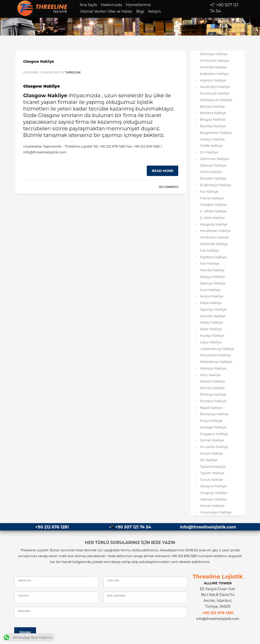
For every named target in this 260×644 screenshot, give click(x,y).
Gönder (25, 632)
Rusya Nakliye (211, 421)
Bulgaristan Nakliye (216, 133)
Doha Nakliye (211, 172)
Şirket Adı (25, 581)
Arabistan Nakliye (214, 74)
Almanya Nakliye (214, 54)
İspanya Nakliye (213, 283)
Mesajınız (24, 611)
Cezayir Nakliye (212, 139)
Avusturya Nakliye (215, 93)
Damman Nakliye (214, 159)
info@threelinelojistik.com (208, 527)
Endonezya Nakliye (215, 185)
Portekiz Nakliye (213, 401)
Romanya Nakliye (214, 414)
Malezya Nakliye (213, 368)
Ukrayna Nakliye (213, 486)
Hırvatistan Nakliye (215, 231)
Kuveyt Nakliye (212, 335)
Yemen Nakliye (212, 506)
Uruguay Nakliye (213, 493)
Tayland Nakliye (213, 466)
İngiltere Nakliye (213, 257)
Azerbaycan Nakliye (216, 100)
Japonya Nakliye (213, 309)
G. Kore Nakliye (212, 218)
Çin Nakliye (209, 152)
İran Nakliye (209, 263)
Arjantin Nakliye (213, 80)
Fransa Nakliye (212, 198)
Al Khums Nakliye (214, 60)
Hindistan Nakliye (214, 237)
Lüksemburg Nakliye (217, 349)
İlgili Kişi (113, 581)
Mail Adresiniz (116, 596)
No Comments (169, 187)
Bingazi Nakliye (213, 119)
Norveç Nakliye (212, 388)
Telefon (23, 596)
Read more (162, 171)
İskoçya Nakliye (212, 277)
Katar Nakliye (211, 329)
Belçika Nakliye (212, 106)
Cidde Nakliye (211, 146)
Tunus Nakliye (211, 479)
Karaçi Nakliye (211, 322)
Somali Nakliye (212, 440)
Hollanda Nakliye (214, 244)
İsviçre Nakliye (212, 296)
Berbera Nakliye (213, 113)
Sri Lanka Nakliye (214, 447)
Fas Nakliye (209, 191)
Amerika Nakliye (213, 67)
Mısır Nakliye (210, 375)
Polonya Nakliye (213, 394)
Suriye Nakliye (211, 453)
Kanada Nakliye (213, 316)
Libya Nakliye (211, 342)
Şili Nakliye (209, 460)
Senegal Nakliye (213, 427)
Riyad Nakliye (211, 408)
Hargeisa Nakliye (214, 224)
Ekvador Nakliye (213, 178)
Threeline (73, 72)
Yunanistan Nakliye (216, 512)
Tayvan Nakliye (212, 473)
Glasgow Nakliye (38, 61)
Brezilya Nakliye (213, 126)
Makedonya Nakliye (216, 362)
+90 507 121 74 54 (133, 527)
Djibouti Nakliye (213, 165)
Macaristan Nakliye (215, 355)
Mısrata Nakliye (212, 381)
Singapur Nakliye (214, 434)
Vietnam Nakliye (213, 499)
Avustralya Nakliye (215, 87)
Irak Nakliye (209, 250)
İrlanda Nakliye (212, 270)
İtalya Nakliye (211, 303)
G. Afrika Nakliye (213, 211)
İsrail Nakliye (210, 290)
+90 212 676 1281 (52, 527)
